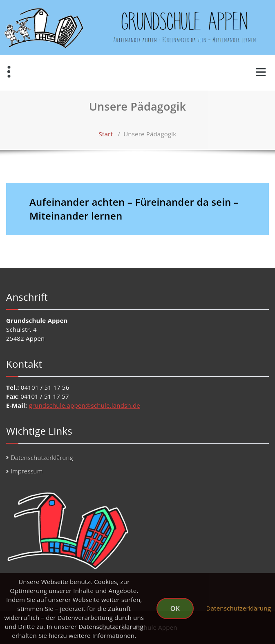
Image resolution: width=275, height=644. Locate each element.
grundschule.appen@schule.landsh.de (84, 405)
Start (106, 134)
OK (175, 608)
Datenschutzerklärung (42, 457)
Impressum (27, 471)
